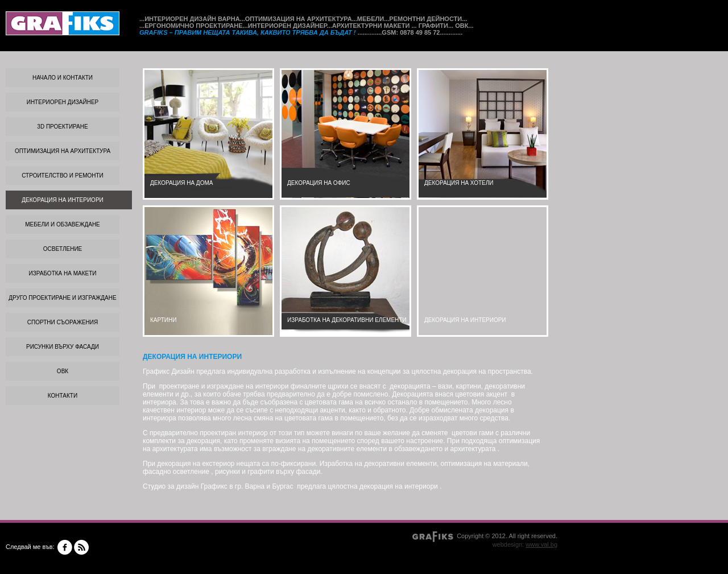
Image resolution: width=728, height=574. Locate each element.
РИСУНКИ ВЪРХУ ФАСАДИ (63, 347)
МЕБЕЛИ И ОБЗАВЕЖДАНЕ (63, 224)
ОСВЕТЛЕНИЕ (63, 249)
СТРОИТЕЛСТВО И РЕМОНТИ (63, 175)
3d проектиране (62, 127)
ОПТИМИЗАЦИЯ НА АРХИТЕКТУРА (63, 151)
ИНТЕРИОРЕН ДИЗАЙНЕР (63, 102)
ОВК (63, 371)
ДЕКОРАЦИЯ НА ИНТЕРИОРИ (63, 200)
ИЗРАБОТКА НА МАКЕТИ (63, 273)
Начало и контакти (63, 78)
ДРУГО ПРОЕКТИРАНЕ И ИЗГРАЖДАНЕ (62, 298)
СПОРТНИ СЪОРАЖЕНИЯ (63, 322)
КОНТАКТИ (63, 396)
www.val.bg (541, 544)
